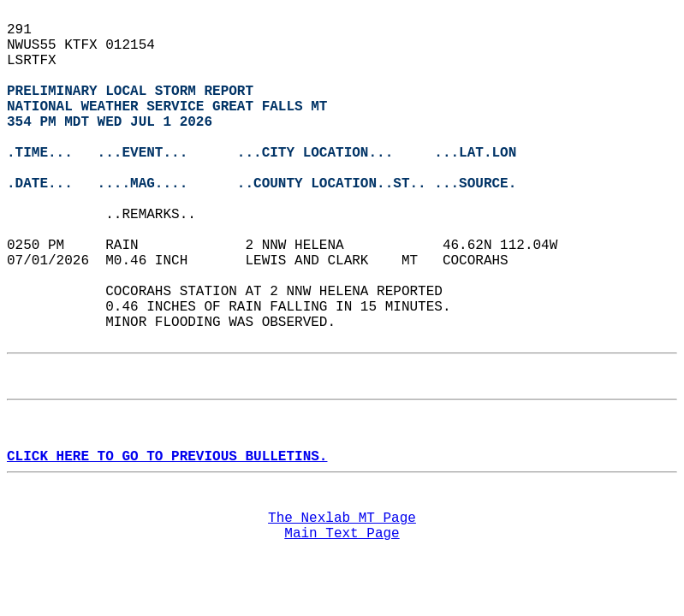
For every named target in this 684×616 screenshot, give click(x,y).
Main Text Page (342, 534)
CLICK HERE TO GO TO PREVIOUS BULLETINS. (167, 457)
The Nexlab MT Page (342, 518)
